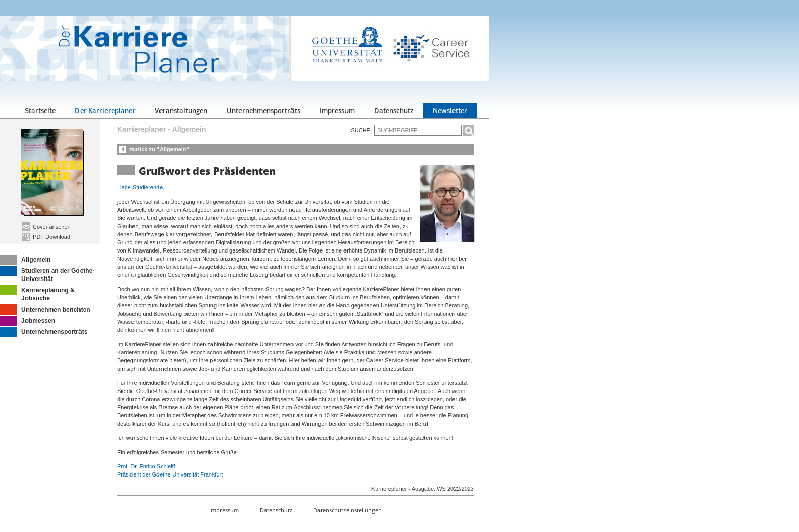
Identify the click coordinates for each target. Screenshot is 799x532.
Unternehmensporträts (263, 110)
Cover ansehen (47, 227)
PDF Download (46, 237)
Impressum (337, 110)
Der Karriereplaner (105, 110)
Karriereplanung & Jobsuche (37, 293)
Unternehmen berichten (45, 310)
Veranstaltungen (181, 110)
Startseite (40, 110)
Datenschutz (394, 110)
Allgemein (25, 260)
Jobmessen (28, 321)
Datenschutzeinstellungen (348, 510)
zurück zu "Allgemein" (159, 149)
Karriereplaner (142, 129)
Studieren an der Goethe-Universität (47, 274)
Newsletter (450, 110)
